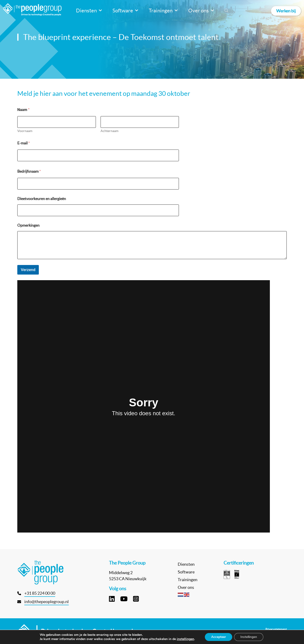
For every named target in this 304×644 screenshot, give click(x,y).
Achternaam (109, 131)
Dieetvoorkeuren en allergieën (42, 199)
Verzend (28, 270)
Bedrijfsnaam (29, 171)
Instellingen (250, 637)
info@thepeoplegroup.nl (47, 602)
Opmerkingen (28, 225)
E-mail (24, 143)
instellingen (184, 639)
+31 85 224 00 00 (40, 593)
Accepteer (218, 637)
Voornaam (25, 131)
